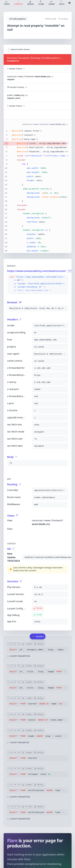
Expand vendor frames (19, 49)
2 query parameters (19, 656)
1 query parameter (18, 743)
